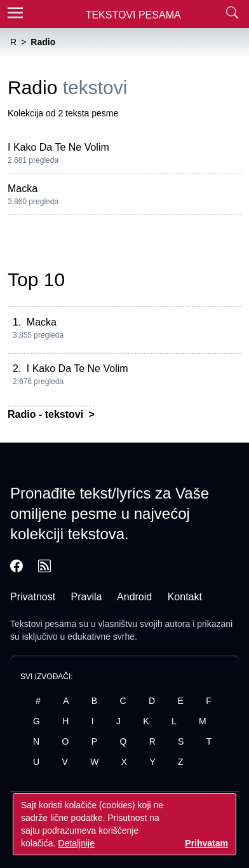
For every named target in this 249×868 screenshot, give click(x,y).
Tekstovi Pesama (133, 15)
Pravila (87, 597)
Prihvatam (206, 843)
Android (134, 597)
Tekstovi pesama (43, 624)
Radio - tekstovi (47, 414)
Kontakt (185, 597)
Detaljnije (76, 843)
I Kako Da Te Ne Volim (58, 147)
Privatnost (33, 597)
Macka (23, 189)
